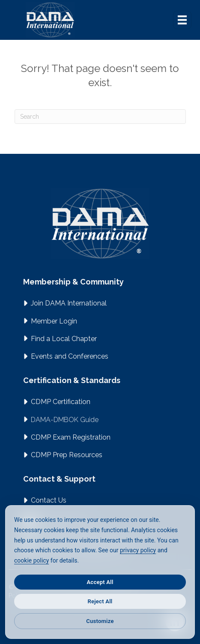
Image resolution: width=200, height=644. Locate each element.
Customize (100, 621)
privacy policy (138, 550)
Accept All (100, 582)
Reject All (100, 601)
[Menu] (182, 20)
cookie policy (31, 560)
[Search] (100, 117)
